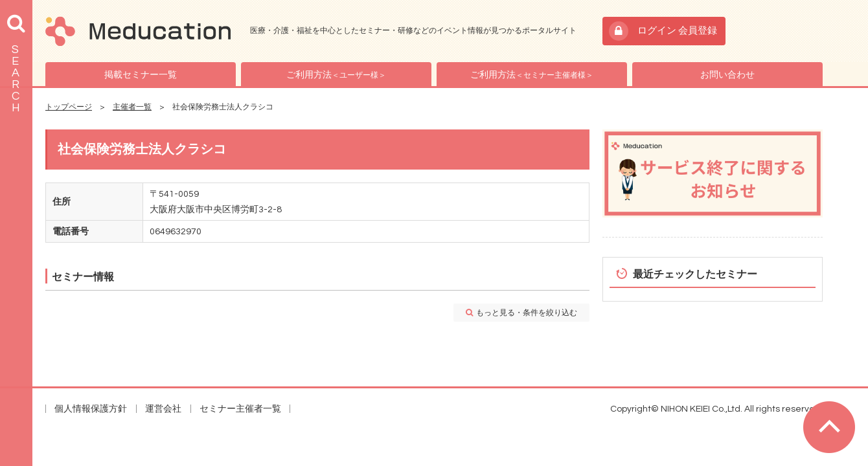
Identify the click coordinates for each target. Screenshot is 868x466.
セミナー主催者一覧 (240, 409)
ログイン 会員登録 (677, 31)
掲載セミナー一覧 (141, 75)
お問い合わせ (727, 75)
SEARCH (16, 79)
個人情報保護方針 (91, 409)
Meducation (138, 31)
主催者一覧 (132, 107)
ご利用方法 (336, 75)
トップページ (69, 107)
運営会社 (163, 409)
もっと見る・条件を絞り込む (527, 313)
